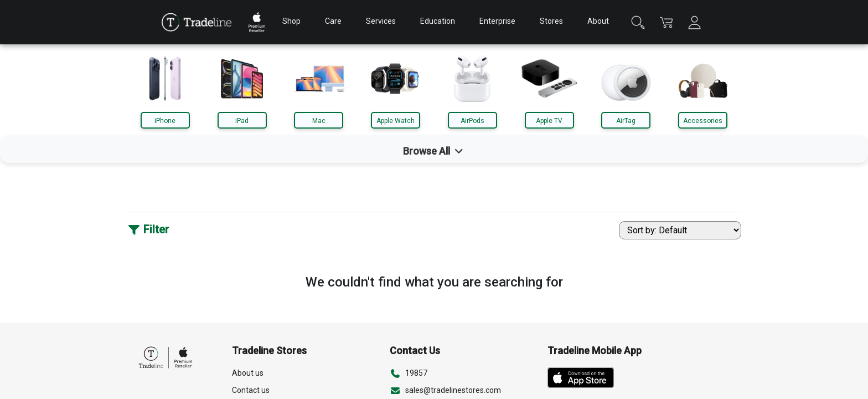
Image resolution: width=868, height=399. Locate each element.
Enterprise (497, 21)
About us (248, 373)
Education (438, 21)
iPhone (165, 121)
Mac (319, 121)
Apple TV (549, 121)
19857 (416, 373)
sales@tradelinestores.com (453, 390)
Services (381, 21)
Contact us (251, 390)
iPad (242, 121)
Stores (551, 21)
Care (333, 21)
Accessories (703, 121)
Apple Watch (396, 121)
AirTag (626, 121)
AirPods (472, 121)
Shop (291, 21)
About (598, 21)
